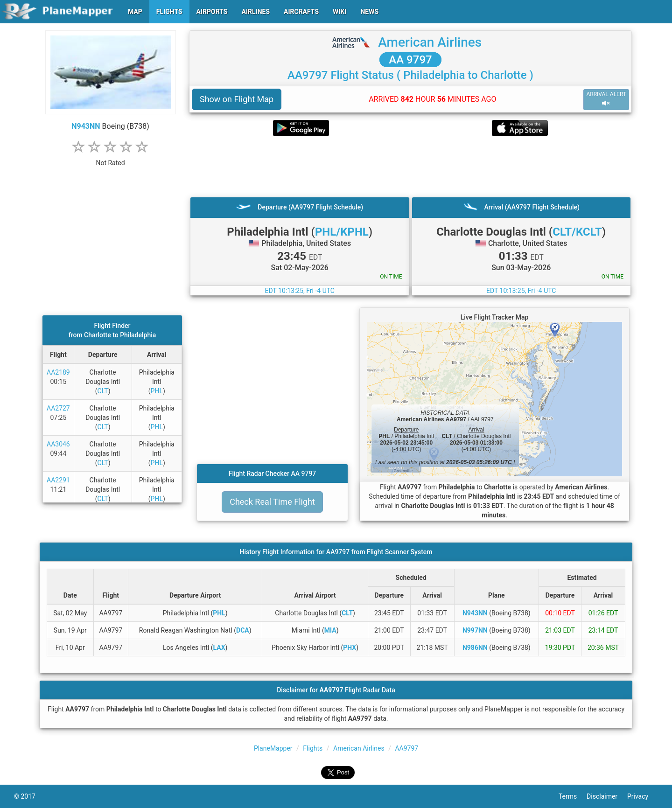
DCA (243, 630)
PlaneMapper (273, 748)
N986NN (475, 648)
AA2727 (58, 408)
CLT (103, 391)
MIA (330, 630)
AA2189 (58, 372)
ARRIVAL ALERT (606, 99)
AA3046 (58, 444)
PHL (157, 391)
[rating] (111, 158)
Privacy (643, 796)
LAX (219, 648)
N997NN (475, 630)
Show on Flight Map (237, 99)
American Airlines (430, 42)
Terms (573, 796)
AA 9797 (410, 60)
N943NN (86, 126)
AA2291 (58, 480)
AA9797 (406, 748)
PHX (350, 648)
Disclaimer (607, 796)
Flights (313, 748)
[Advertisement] (410, 167)
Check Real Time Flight (272, 502)
